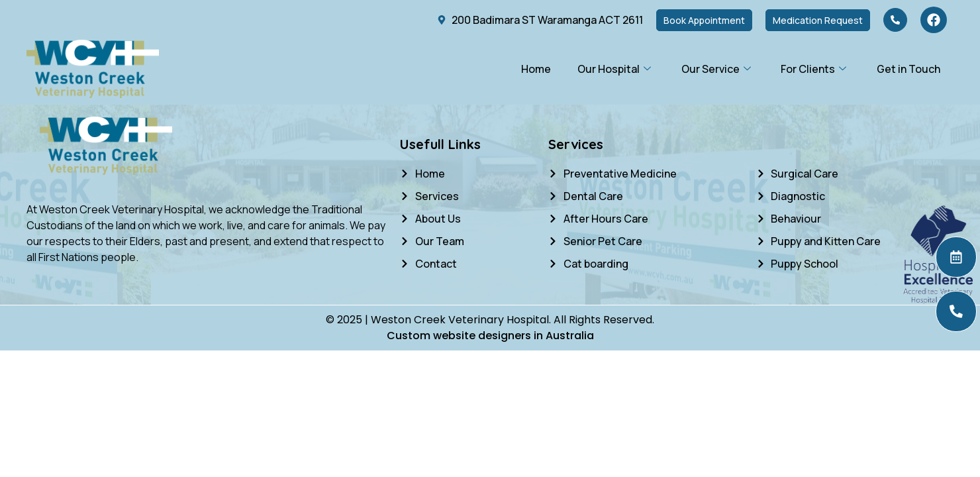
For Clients (813, 69)
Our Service (715, 69)
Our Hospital (613, 69)
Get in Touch (908, 69)
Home (535, 69)
